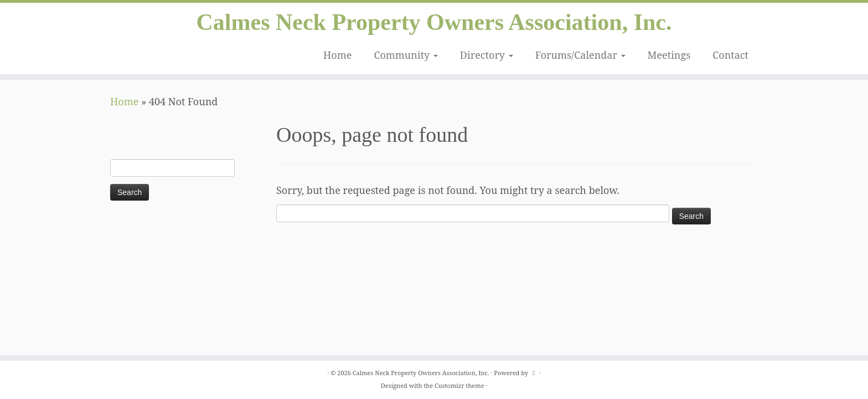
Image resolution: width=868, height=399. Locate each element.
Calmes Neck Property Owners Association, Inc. (434, 22)
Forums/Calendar (580, 55)
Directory (487, 55)
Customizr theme (459, 385)
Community (405, 55)
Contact (730, 55)
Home (337, 55)
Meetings (669, 55)
